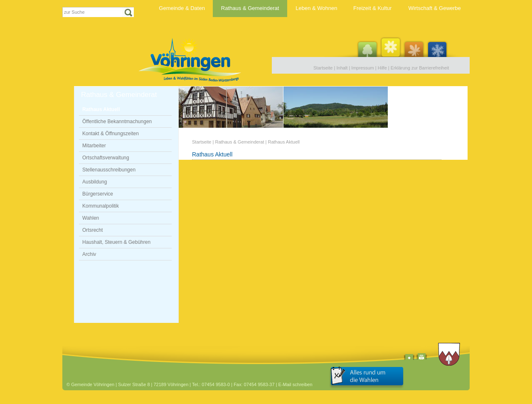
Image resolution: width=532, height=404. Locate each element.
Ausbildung (95, 182)
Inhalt (342, 68)
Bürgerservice (98, 194)
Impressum (362, 68)
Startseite (323, 68)
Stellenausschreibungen (109, 170)
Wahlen (91, 218)
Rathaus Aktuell (101, 109)
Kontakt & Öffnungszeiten (111, 134)
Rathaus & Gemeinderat (250, 8)
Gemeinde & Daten (182, 8)
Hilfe (382, 68)
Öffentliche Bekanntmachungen (117, 121)
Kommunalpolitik (101, 206)
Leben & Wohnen (316, 8)
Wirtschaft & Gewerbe (434, 8)
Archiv (89, 254)
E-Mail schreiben (296, 384)
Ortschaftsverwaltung (106, 158)
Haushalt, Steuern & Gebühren (116, 242)
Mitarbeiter (94, 146)
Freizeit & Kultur (372, 8)
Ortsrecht (92, 230)
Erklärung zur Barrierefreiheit (420, 68)
